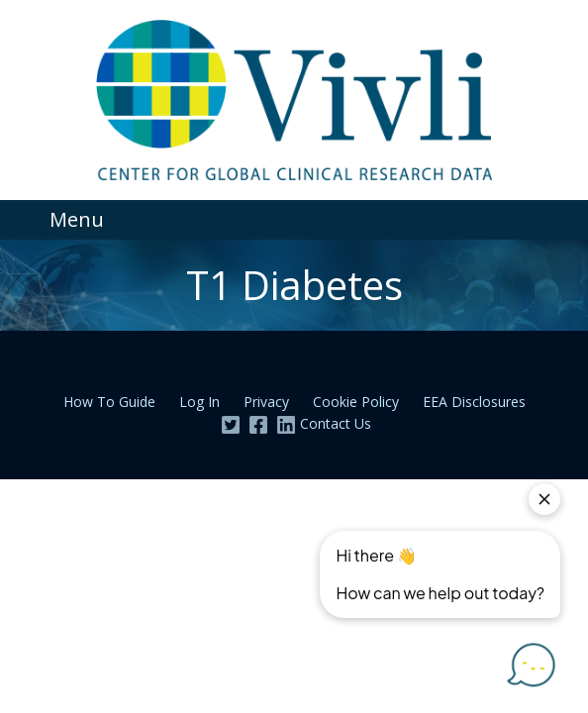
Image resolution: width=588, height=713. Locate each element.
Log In (199, 402)
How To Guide (109, 402)
